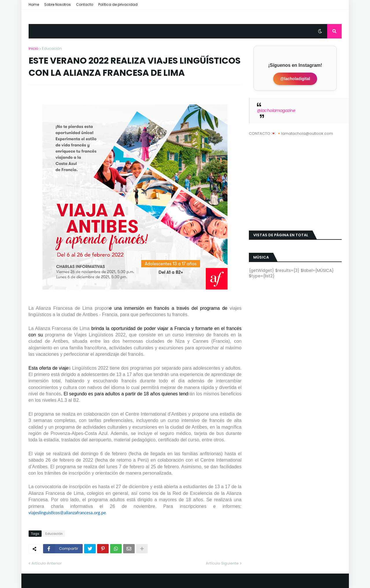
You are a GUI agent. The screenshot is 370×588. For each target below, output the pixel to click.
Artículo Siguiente (222, 563)
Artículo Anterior (47, 563)
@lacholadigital (295, 79)
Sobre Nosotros (58, 4)
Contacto (85, 4)
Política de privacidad (118, 4)
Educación (52, 48)
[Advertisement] (295, 180)
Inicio (34, 48)
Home (34, 4)
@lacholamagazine (276, 110)
